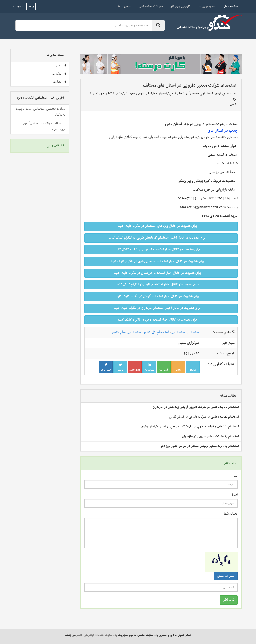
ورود (31, 7)
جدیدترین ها (207, 6)
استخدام (194, 332)
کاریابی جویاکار (181, 6)
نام (236, 476)
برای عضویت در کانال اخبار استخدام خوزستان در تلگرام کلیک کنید (174, 273)
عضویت (18, 7)
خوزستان (130, 94)
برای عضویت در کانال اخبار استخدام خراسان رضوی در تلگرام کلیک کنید (172, 261)
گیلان (108, 94)
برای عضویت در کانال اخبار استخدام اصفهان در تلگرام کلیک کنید (175, 249)
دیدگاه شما (231, 514)
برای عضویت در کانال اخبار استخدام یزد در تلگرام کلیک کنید (176, 320)
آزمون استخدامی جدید (206, 94)
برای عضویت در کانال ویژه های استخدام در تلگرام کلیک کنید (176, 226)
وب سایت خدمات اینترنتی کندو (97, 635)
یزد (234, 99)
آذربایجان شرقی (179, 94)
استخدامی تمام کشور (127, 332)
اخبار (61, 66)
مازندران (97, 94)
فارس (118, 94)
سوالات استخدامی (151, 6)
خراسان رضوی (146, 94)
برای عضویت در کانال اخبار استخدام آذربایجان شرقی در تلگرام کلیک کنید (172, 238)
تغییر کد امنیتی (226, 576)
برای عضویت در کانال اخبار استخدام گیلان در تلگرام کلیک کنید (175, 296)
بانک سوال (58, 74)
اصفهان (162, 94)
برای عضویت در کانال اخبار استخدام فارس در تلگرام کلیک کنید (175, 284)
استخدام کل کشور (156, 332)
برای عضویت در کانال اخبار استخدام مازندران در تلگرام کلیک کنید (174, 308)
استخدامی (178, 332)
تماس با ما (125, 6)
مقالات (60, 82)
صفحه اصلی (228, 6)
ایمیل (234, 495)
